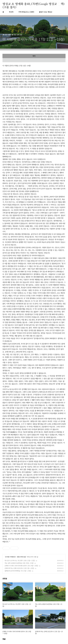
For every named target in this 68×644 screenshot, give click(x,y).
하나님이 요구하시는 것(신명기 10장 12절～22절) (20, 560)
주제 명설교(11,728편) (26, 12)
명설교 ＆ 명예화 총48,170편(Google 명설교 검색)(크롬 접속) (33, 4)
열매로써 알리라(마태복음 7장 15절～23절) (18, 571)
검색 (59, 4)
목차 (34, 56)
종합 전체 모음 (21, 557)
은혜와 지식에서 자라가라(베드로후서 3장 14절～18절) (21, 566)
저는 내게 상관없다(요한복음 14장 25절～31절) (19, 563)
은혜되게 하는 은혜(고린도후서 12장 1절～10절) (19, 568)
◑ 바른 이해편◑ (10, 557)
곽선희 (11, 12)
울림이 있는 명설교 (46, 12)
